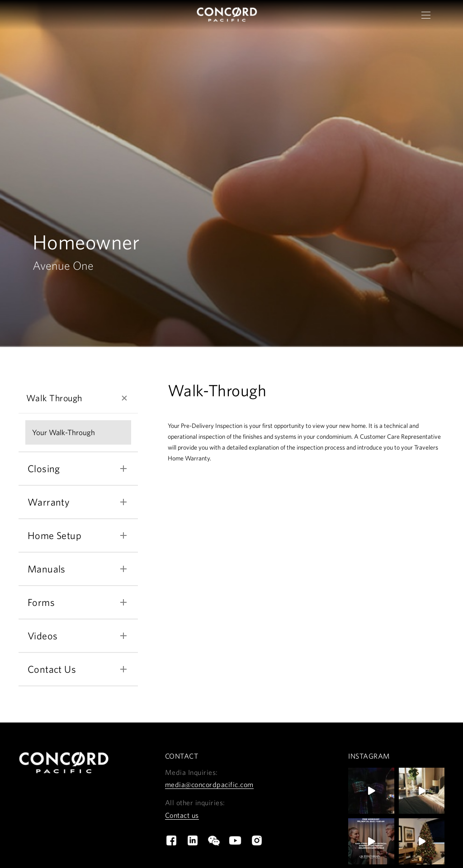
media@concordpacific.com (209, 787)
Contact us (182, 817)
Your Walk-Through (64, 435)
